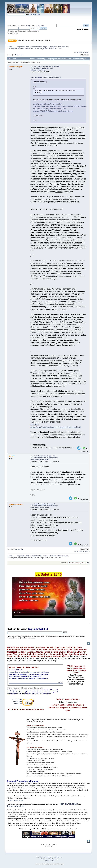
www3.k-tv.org (17, 699)
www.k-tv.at (18, 703)
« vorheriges (78, 52)
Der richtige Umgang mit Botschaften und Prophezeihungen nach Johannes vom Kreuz (45, 68)
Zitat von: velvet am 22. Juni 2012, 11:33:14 (46, 77)
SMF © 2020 (48, 857)
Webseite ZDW (35, 14)
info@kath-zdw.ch (16, 800)
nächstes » (86, 52)
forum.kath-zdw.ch (16, 806)
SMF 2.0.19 (40, 857)
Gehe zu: (64, 563)
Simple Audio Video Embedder (49, 859)
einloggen (28, 26)
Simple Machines (57, 857)
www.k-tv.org (17, 701)
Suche (11, 629)
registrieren (40, 26)
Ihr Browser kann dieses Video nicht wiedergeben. (48, 597)
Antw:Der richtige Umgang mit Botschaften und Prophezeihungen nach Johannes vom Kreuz (44, 458)
